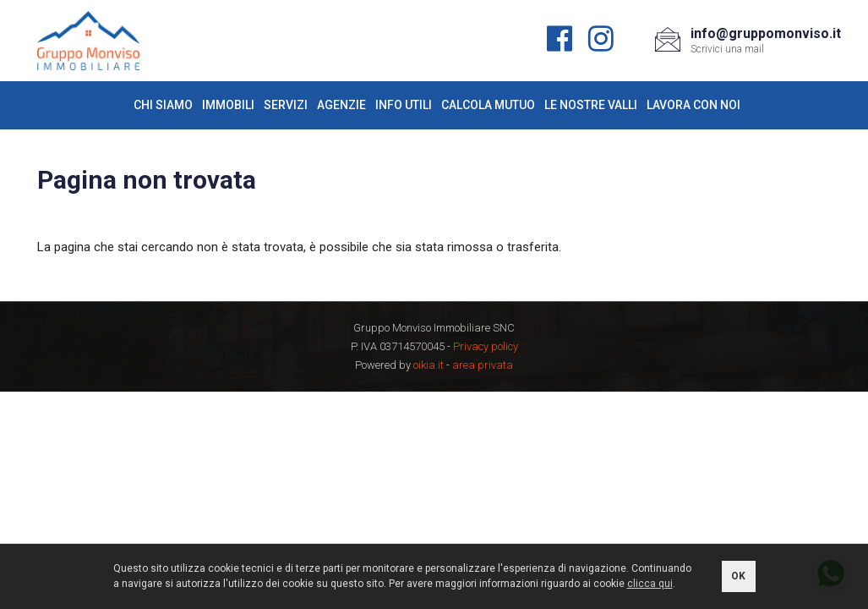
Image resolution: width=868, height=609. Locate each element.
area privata (483, 365)
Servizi (286, 105)
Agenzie (341, 105)
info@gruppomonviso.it (766, 33)
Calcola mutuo (488, 105)
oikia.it (429, 365)
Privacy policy (486, 346)
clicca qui (650, 584)
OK (738, 576)
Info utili (404, 105)
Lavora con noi (693, 105)
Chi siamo (163, 105)
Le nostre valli (591, 105)
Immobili (228, 105)
